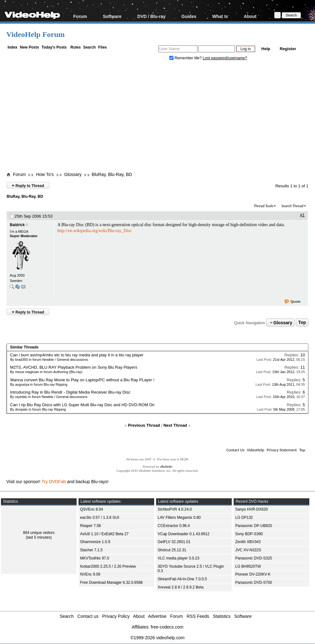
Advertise (157, 616)
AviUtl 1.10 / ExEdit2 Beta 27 (104, 534)
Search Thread (292, 206)
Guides (189, 16)
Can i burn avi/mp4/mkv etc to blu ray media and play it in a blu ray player (77, 355)
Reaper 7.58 (90, 526)
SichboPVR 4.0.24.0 (175, 509)
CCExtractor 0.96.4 (174, 526)
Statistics (222, 616)
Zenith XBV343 (248, 542)
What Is (220, 16)
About (250, 16)
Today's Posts (54, 47)
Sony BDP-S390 (249, 534)
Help (266, 49)
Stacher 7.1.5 (91, 550)
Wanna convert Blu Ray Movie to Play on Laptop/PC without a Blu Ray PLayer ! (82, 380)
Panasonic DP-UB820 (254, 526)
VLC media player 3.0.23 (178, 558)
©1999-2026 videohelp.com (157, 638)
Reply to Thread (28, 185)
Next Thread (175, 425)
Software (112, 16)
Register (288, 49)
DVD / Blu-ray (152, 16)
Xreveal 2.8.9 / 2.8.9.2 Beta (181, 587)
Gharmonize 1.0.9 (95, 542)
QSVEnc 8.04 (92, 509)
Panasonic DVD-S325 (254, 558)
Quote (293, 302)
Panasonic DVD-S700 (254, 583)
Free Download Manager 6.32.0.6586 (111, 583)
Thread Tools (264, 206)
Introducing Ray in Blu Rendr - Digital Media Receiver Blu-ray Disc (70, 392)
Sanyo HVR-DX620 (251, 509)
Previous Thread (144, 425)
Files (102, 47)
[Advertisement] (161, 118)
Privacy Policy (116, 616)
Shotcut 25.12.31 (172, 550)
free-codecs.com (167, 627)
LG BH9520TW (248, 566)
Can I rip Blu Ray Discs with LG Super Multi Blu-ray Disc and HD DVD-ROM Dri (82, 405)
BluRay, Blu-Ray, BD (112, 174)
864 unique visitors (39, 533)
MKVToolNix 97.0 (95, 558)
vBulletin (166, 467)
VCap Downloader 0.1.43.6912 (184, 534)
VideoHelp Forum (35, 34)
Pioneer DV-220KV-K (253, 574)
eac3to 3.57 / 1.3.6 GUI (100, 518)
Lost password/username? (225, 58)
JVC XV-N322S (248, 550)
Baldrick (17, 225)
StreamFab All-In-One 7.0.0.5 (182, 579)
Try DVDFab (54, 482)
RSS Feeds (198, 616)
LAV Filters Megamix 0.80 (179, 518)
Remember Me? (186, 58)
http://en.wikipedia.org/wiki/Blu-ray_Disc (94, 231)
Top (302, 323)
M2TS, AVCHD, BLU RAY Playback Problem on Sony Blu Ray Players (74, 367)
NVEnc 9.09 (90, 574)
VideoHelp (256, 450)
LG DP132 (244, 518)
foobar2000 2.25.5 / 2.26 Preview (108, 566)
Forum (80, 16)
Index (12, 47)
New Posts (29, 47)
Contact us (88, 616)
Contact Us (235, 450)
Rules (76, 47)
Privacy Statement (282, 450)
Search (90, 47)
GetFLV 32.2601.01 (174, 542)
